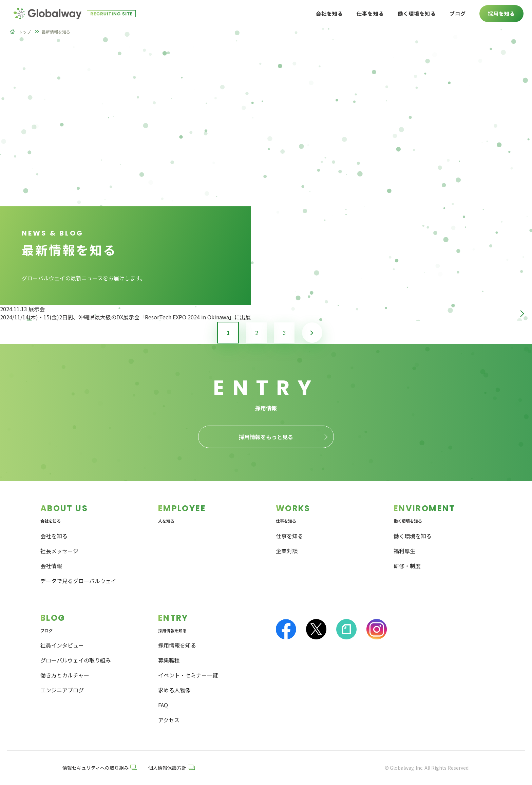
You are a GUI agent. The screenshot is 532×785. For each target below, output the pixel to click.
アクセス (169, 720)
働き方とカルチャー (65, 675)
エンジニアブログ (62, 690)
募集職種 (169, 660)
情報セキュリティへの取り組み (100, 768)
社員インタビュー (62, 645)
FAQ (163, 705)
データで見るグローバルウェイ (78, 581)
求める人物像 (174, 690)
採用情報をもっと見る (266, 437)
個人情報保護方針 (172, 768)
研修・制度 (407, 566)
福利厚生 (404, 551)
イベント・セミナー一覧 (188, 675)
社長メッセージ (59, 551)
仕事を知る (289, 536)
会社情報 (51, 566)
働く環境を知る (413, 536)
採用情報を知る (177, 645)
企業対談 (287, 551)
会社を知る (54, 536)
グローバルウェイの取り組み (76, 660)
